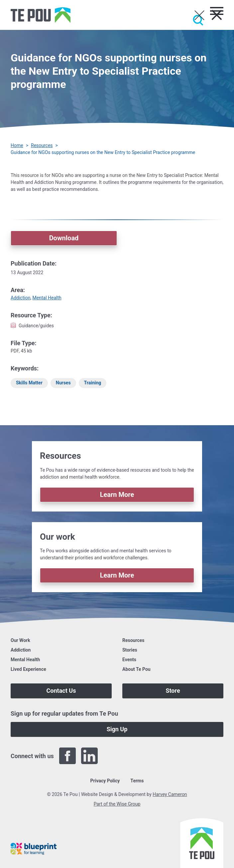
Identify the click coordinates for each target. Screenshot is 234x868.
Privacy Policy (105, 781)
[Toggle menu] (217, 11)
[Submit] (198, 20)
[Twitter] (111, 756)
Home (17, 145)
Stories (130, 650)
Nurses (63, 383)
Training (93, 383)
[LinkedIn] (89, 756)
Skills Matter (29, 383)
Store (173, 691)
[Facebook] (67, 756)
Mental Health (47, 298)
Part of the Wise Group (117, 804)
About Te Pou (136, 669)
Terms (137, 781)
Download (64, 238)
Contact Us (61, 691)
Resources (42, 145)
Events (129, 660)
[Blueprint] (34, 849)
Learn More (117, 495)
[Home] (41, 15)
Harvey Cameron (170, 794)
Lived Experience (28, 669)
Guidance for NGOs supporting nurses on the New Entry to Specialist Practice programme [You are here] (103, 152)
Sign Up (117, 729)
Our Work (20, 640)
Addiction (20, 298)
